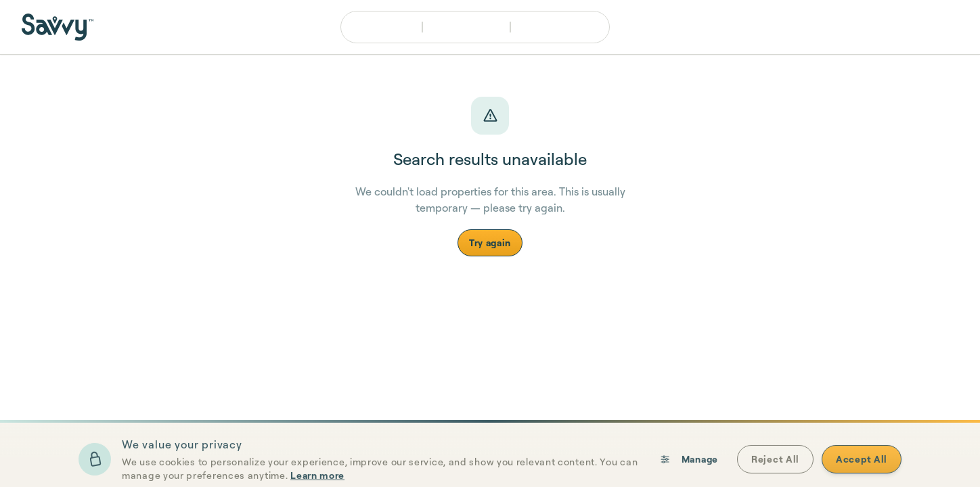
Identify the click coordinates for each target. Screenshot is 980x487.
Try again (490, 242)
